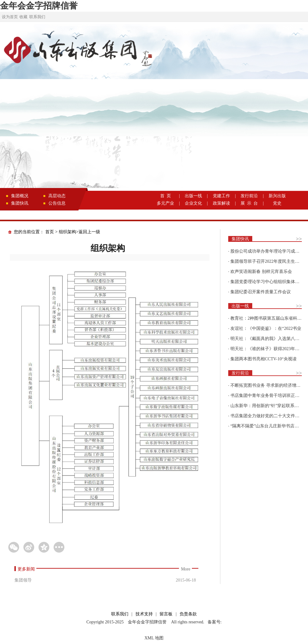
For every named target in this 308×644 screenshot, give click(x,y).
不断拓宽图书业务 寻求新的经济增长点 (268, 385)
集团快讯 (20, 203)
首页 (50, 232)
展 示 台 (249, 203)
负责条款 (188, 614)
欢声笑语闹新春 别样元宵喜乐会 (261, 272)
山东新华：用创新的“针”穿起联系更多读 (269, 406)
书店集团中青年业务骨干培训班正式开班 (269, 396)
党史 (277, 203)
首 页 (166, 196)
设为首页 (10, 17)
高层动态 (57, 196)
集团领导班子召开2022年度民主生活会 (267, 261)
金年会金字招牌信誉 (39, 6)
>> (299, 239)
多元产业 (165, 203)
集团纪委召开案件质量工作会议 (261, 292)
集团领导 (23, 580)
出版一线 (193, 196)
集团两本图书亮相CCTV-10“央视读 (263, 359)
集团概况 (20, 196)
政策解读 (221, 203)
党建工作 (221, 196)
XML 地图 (154, 638)
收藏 (23, 17)
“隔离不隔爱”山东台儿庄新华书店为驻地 (269, 426)
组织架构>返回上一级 (79, 232)
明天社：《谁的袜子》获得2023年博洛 (267, 349)
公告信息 (57, 203)
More (186, 569)
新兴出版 (277, 196)
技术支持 (144, 614)
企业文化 (193, 203)
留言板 (166, 614)
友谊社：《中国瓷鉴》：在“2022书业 (266, 328)
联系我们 (37, 17)
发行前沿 (249, 196)
